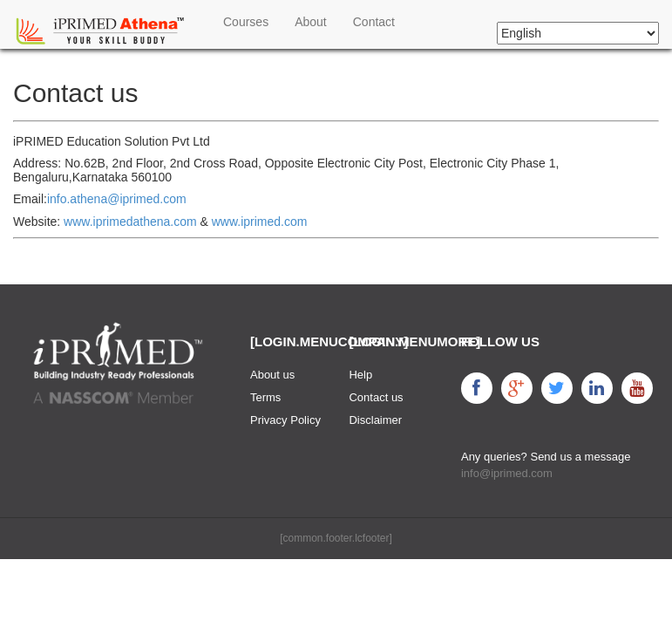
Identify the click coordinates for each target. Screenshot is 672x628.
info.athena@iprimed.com (117, 199)
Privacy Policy (285, 420)
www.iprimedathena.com (130, 222)
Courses (246, 22)
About (311, 22)
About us (272, 375)
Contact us (376, 397)
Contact (374, 22)
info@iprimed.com (507, 473)
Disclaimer (375, 420)
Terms (265, 397)
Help (360, 375)
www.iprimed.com (260, 222)
